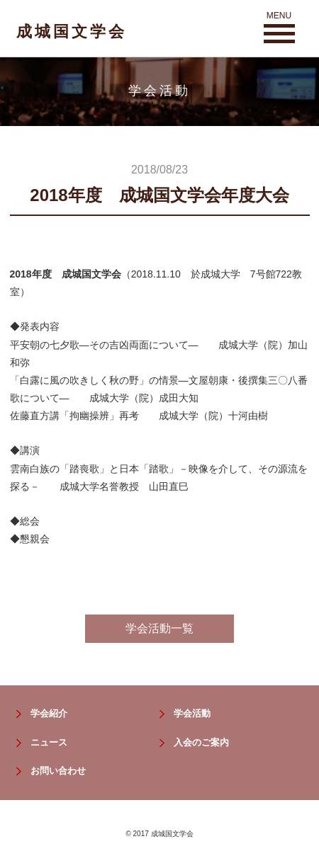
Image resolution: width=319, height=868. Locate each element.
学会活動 (192, 713)
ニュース (49, 742)
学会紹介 (49, 713)
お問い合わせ (58, 771)
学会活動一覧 (159, 628)
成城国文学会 (72, 32)
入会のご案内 (201, 742)
